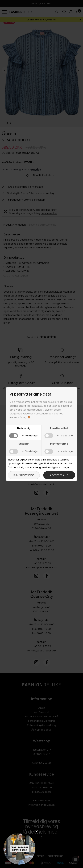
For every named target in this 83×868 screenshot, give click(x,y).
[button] (19, 849)
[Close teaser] (36, 832)
